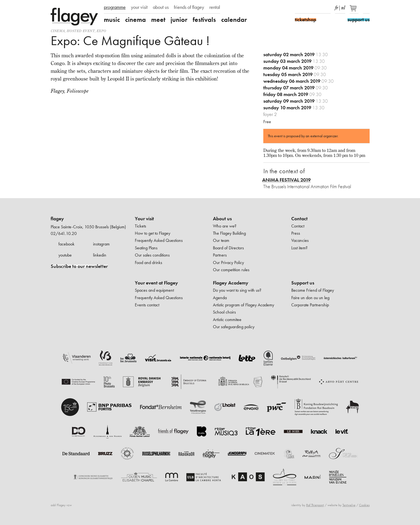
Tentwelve (349, 505)
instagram (101, 244)
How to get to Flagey (153, 233)
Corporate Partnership (310, 305)
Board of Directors (228, 248)
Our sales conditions (152, 255)
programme (115, 7)
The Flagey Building (229, 233)
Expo (101, 31)
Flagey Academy (231, 283)
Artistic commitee (227, 320)
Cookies (364, 505)
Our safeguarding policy (234, 327)
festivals (204, 20)
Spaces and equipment (154, 290)
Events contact (147, 305)
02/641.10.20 (64, 233)
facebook (66, 244)
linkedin (100, 255)
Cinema (58, 31)
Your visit (144, 219)
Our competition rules (231, 270)
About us (222, 219)
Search (366, 8)
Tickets (141, 226)
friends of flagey (189, 7)
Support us (303, 283)
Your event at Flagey (156, 283)
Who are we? (225, 226)
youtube (65, 255)
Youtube (318, 8)
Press (296, 233)
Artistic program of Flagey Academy (244, 305)
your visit (139, 7)
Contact (299, 219)
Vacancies (300, 240)
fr (337, 7)
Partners (220, 255)
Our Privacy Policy (228, 262)
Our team (221, 240)
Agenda (220, 298)
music (112, 20)
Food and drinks (149, 262)
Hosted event (81, 31)
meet (158, 20)
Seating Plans (146, 248)
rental (215, 7)
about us (161, 7)
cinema (136, 20)
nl (343, 7)
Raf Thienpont (315, 505)
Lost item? (299, 248)
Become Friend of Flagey (313, 290)
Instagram (308, 8)
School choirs (224, 312)
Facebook (298, 8)
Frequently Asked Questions (159, 240)
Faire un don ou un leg (310, 298)
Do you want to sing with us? (237, 290)
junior (179, 20)
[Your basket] (355, 11)
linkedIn (327, 8)
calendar (234, 20)
